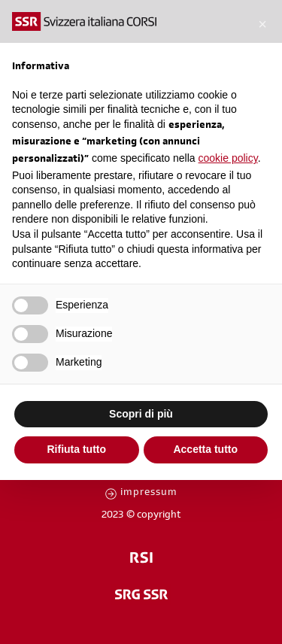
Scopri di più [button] (141, 414)
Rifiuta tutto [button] (76, 449)
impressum (149, 494)
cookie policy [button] (228, 158)
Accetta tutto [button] (205, 449)
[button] (262, 24)
